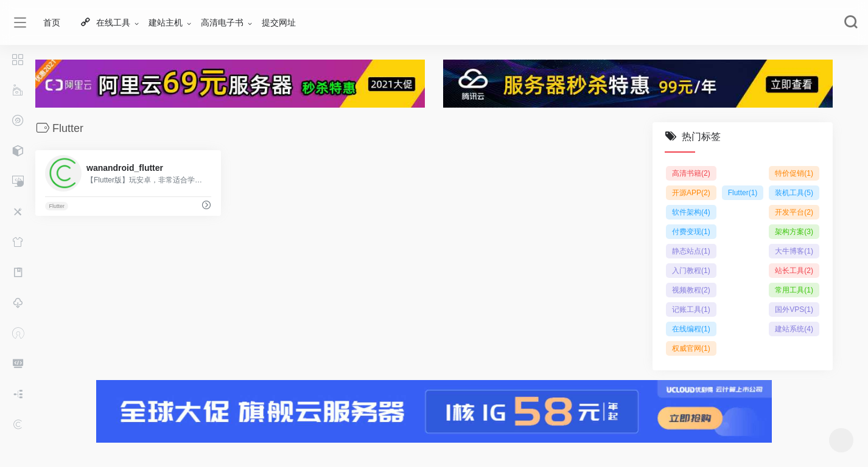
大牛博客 (794, 251)
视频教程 (691, 290)
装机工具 (794, 193)
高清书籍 (691, 173)
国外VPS (794, 310)
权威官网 (691, 348)
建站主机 (166, 22)
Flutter (57, 206)
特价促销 (794, 173)
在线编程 (691, 329)
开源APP (691, 193)
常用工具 (794, 290)
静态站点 (691, 251)
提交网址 (279, 22)
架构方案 (794, 232)
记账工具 (691, 310)
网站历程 (5, 450)
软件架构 (691, 212)
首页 (52, 22)
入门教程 (691, 271)
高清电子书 (222, 22)
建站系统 (794, 329)
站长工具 (794, 271)
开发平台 (794, 212)
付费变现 (691, 232)
